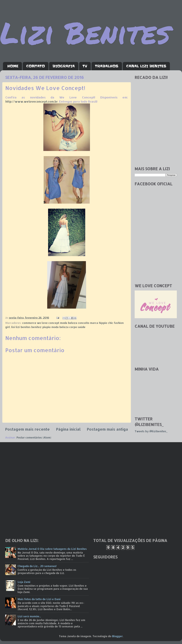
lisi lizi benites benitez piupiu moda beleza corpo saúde (48, 327)
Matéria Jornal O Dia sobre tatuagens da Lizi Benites (52, 549)
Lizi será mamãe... (29, 616)
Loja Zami (24, 582)
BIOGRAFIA (64, 66)
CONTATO (36, 66)
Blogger (117, 636)
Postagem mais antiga (107, 429)
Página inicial (68, 429)
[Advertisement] (156, 143)
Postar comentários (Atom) (34, 437)
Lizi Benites (85, 32)
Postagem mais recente (27, 429)
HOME (13, 66)
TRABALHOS (107, 66)
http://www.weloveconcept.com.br (32, 102)
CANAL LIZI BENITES (146, 66)
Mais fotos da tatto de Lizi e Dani (39, 599)
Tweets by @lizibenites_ (151, 431)
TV (85, 66)
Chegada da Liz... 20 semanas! (37, 566)
